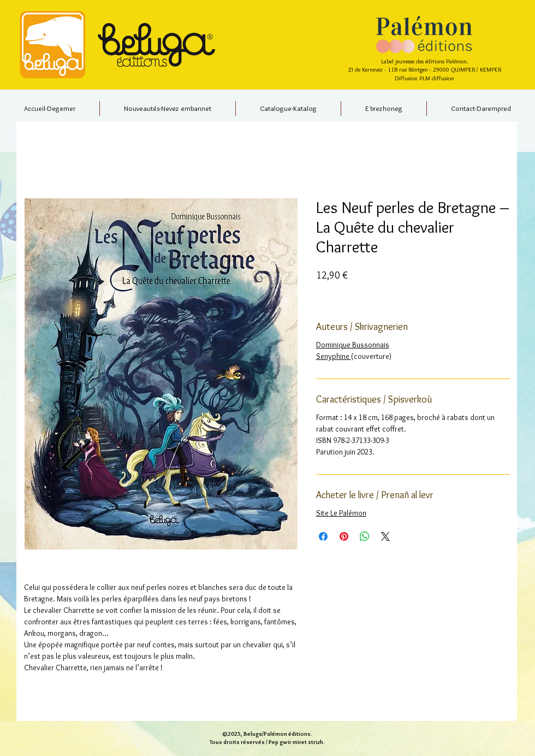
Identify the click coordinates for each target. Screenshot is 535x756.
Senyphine (334, 356)
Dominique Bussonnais (353, 345)
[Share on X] (385, 536)
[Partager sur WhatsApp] (365, 536)
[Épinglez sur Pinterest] (344, 536)
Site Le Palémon (341, 513)
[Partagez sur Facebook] (323, 536)
